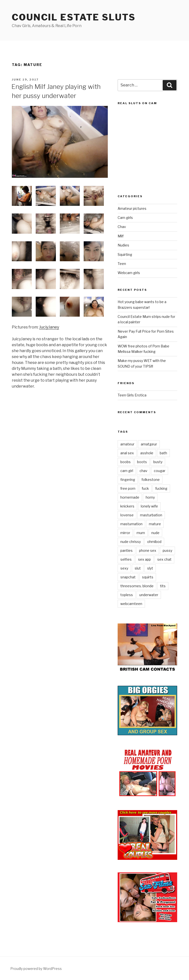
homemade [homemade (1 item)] (130, 497)
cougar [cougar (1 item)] (160, 471)
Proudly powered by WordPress (36, 969)
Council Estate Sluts (74, 17)
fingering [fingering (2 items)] (128, 480)
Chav (122, 227)
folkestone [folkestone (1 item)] (151, 480)
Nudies (123, 245)
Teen (122, 264)
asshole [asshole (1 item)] (147, 453)
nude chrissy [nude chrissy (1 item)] (131, 542)
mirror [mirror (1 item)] (125, 533)
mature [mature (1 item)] (155, 524)
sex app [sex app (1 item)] (144, 559)
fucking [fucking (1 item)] (161, 488)
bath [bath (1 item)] (163, 453)
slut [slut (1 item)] (138, 568)
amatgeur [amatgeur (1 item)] (149, 444)
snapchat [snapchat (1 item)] (128, 577)
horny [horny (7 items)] (150, 497)
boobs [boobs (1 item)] (126, 462)
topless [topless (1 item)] (127, 595)
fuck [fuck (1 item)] (145, 488)
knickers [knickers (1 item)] (127, 506)
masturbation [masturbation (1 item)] (151, 515)
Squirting (125, 254)
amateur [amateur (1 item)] (127, 444)
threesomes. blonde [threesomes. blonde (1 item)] (137, 586)
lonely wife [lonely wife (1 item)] (149, 506)
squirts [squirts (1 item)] (148, 577)
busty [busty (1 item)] (158, 462)
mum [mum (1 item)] (141, 533)
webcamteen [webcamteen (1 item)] (131, 604)
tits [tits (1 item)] (163, 586)
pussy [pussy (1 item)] (167, 550)
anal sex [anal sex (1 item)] (127, 453)
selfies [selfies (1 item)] (126, 559)
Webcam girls (129, 273)
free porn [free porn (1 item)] (128, 488)
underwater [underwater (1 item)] (149, 595)
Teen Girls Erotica (132, 395)
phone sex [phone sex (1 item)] (148, 550)
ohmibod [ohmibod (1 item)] (154, 542)
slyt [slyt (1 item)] (150, 568)
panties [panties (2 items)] (126, 550)
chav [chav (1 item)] (143, 471)
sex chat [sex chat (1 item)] (164, 559)
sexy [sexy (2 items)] (124, 568)
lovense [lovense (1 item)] (127, 515)
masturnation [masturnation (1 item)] (131, 524)
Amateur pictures (132, 208)
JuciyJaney (49, 327)
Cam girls (125, 218)
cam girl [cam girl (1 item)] (127, 471)
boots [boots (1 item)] (142, 462)
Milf (121, 236)
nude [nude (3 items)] (155, 533)
